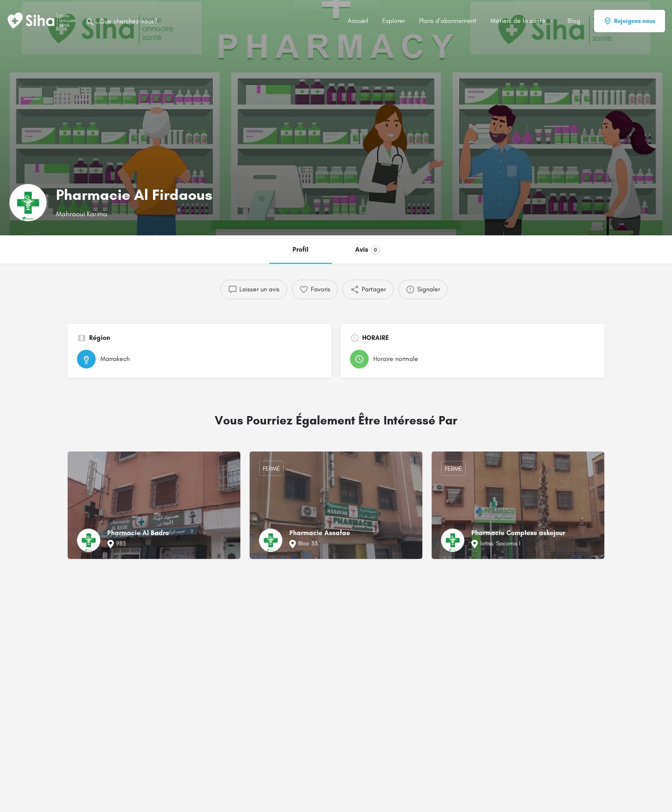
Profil (301, 250)
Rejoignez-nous (630, 21)
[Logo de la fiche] (28, 203)
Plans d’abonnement (448, 21)
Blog (574, 21)
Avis (367, 250)
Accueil (358, 21)
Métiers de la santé (518, 21)
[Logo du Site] (43, 20)
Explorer (394, 21)
